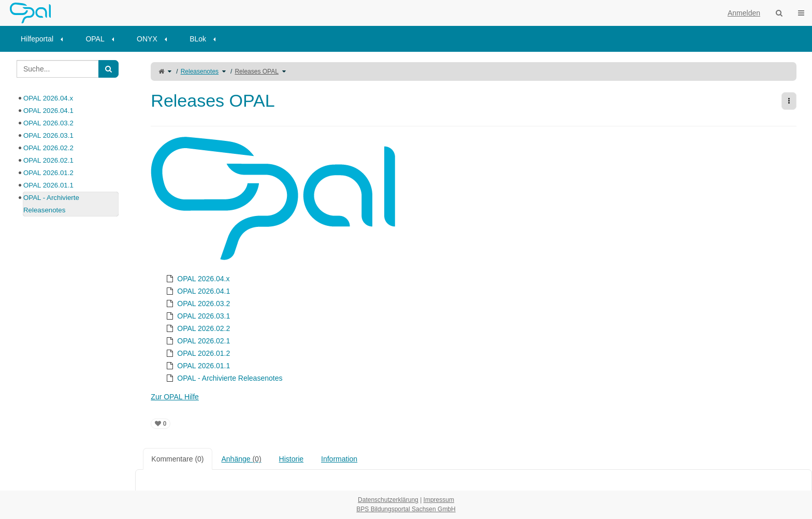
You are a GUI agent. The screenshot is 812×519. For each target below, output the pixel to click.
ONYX (147, 39)
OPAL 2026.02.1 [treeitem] (197, 341)
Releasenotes (200, 71)
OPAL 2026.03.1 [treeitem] (197, 316)
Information (339, 459)
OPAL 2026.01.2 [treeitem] (197, 353)
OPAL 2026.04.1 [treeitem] (197, 291)
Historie (291, 459)
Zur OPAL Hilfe (175, 397)
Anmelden (744, 13)
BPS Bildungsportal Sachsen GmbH (406, 509)
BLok (198, 39)
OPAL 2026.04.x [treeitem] (197, 279)
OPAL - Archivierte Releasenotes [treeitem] (223, 378)
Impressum (439, 500)
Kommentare (177, 459)
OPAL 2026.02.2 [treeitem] (197, 328)
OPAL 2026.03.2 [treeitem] (197, 304)
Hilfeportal (37, 39)
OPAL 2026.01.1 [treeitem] (197, 366)
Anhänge (242, 459)
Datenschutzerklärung (388, 500)
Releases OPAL (257, 71)
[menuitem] (45, 39)
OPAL (95, 39)
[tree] (474, 328)
